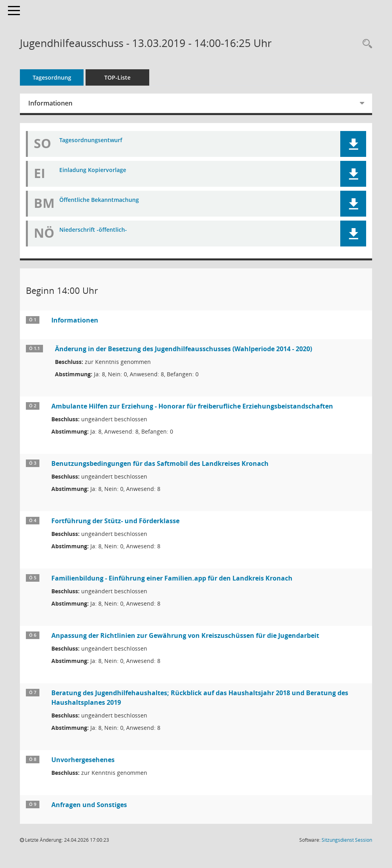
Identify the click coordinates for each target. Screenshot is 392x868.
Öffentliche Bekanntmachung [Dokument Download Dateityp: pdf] (99, 200)
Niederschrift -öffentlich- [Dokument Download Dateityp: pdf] (93, 230)
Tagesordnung (52, 77)
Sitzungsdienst (347, 840)
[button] (353, 144)
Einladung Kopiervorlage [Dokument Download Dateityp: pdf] (93, 170)
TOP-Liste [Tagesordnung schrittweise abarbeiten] (117, 77)
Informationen (50, 103)
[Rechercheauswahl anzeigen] (365, 44)
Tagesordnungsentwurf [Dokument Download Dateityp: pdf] (91, 140)
